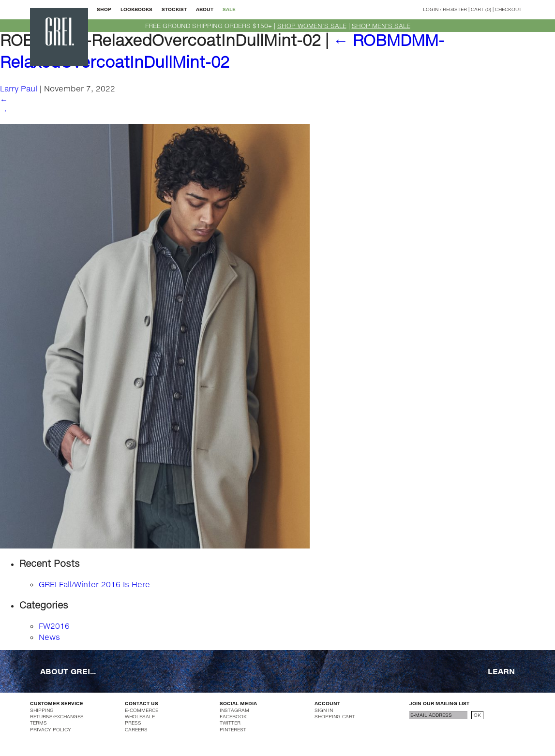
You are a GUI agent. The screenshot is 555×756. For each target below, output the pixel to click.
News (49, 637)
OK (477, 715)
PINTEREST (233, 729)
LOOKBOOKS (136, 9)
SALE (229, 9)
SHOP (104, 9)
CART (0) (481, 9)
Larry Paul (19, 88)
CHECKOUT (508, 9)
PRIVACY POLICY (51, 729)
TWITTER (230, 723)
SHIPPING (42, 710)
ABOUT (205, 9)
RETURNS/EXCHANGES (57, 716)
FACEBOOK (233, 716)
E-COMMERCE (142, 710)
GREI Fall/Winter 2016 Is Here (94, 584)
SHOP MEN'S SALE (381, 26)
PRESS (133, 723)
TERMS (38, 723)
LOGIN (431, 9)
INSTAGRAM (234, 710)
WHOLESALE (140, 716)
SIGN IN (324, 710)
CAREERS (136, 729)
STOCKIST (174, 9)
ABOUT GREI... (68, 671)
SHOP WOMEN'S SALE (312, 26)
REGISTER (455, 9)
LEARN (501, 671)
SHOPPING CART (335, 716)
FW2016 (54, 626)
